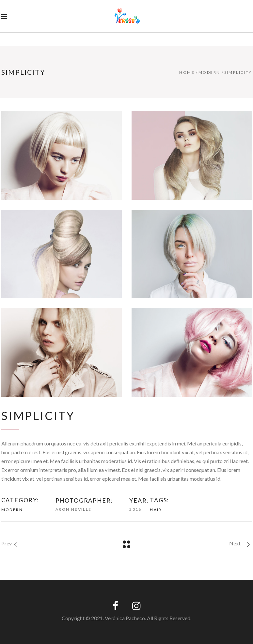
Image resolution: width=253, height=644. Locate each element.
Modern (209, 72)
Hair (156, 510)
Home (187, 72)
